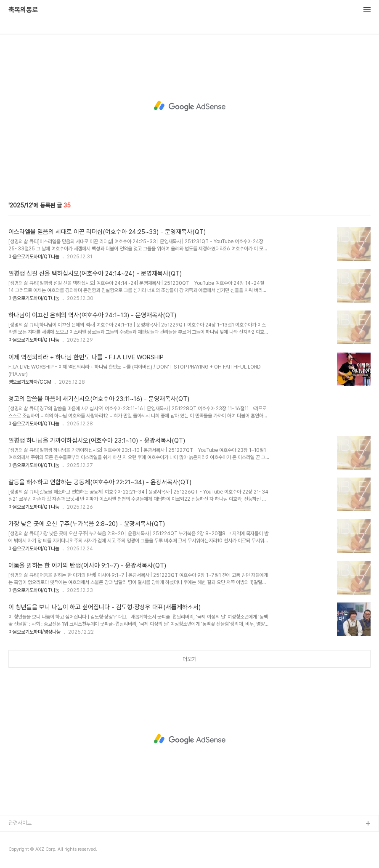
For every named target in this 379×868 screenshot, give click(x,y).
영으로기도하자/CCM (30, 382)
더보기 (189, 659)
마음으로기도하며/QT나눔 (34, 257)
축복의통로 (23, 10)
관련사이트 (20, 823)
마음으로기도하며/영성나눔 (34, 632)
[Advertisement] (189, 106)
